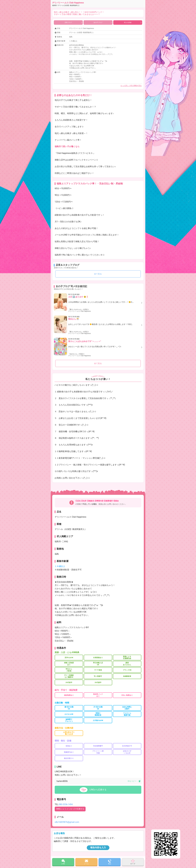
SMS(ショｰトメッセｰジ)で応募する (70, 809)
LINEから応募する (98, 790)
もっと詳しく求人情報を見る (131, 86)
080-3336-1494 (66, 804)
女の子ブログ (103, 22)
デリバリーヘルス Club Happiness (68, 4)
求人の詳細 (133, 22)
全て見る (98, 274)
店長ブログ (73, 22)
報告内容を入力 (98, 848)
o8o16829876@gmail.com (67, 822)
